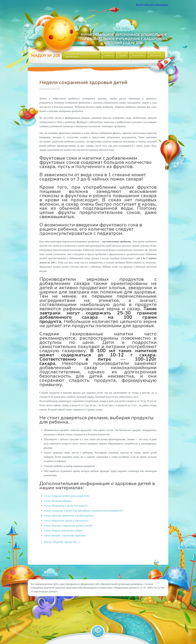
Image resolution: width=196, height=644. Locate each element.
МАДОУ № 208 (46, 56)
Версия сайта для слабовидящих (152, 5)
